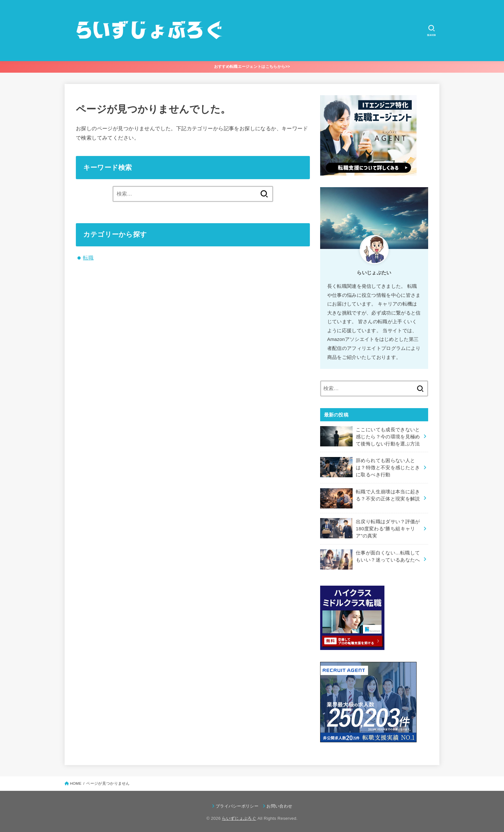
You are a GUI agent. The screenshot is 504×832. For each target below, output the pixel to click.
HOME (76, 782)
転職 (88, 258)
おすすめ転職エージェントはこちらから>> (252, 67)
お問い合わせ (279, 805)
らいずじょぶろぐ (239, 817)
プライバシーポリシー (237, 805)
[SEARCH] (432, 31)
